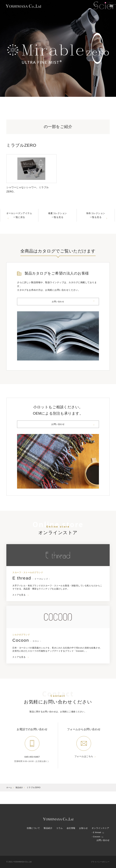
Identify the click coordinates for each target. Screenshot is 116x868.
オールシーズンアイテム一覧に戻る (19, 218)
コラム (60, 828)
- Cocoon (96, 837)
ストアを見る (19, 606)
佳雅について (33, 828)
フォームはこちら (84, 769)
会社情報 (71, 828)
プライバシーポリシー (100, 862)
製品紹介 (20, 800)
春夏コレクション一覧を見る (58, 218)
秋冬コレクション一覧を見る (96, 218)
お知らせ (84, 828)
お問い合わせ (58, 308)
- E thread (96, 832)
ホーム (9, 800)
